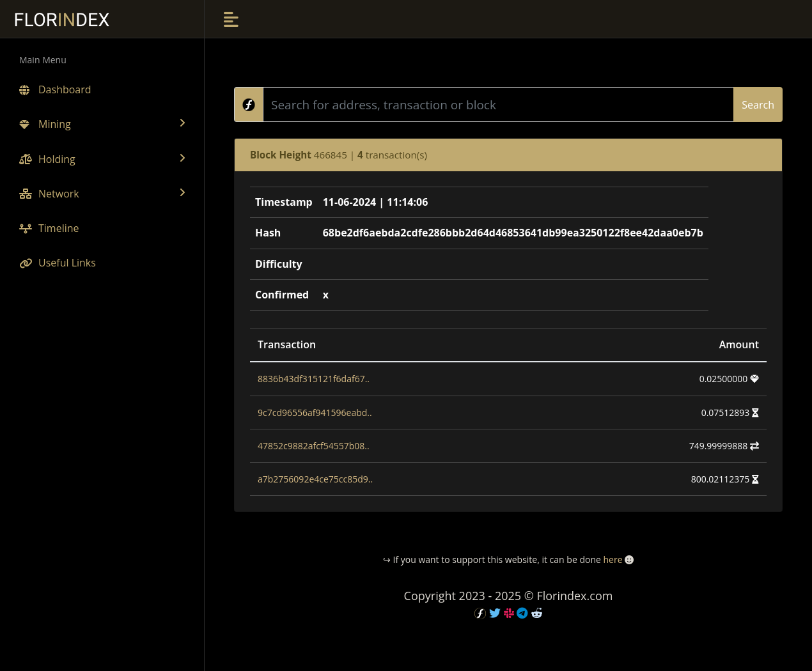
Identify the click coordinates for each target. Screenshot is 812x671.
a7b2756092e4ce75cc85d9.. (315, 479)
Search (758, 105)
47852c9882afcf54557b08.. (314, 446)
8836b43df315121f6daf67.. (314, 379)
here (613, 559)
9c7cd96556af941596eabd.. (315, 413)
